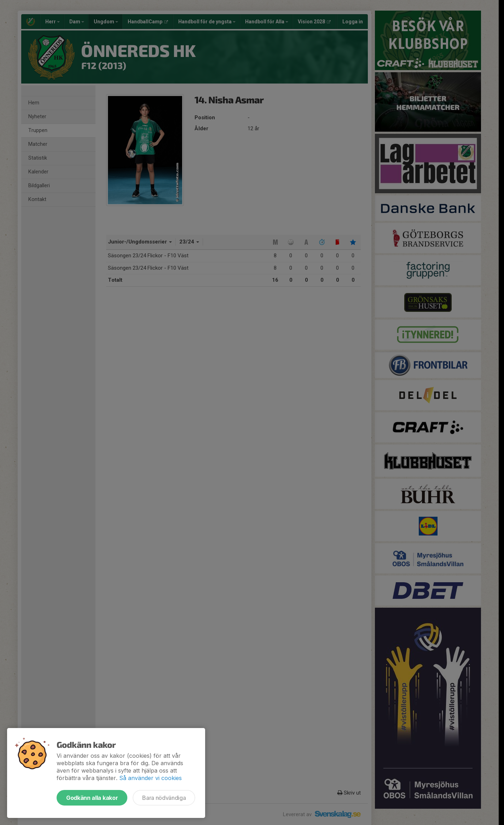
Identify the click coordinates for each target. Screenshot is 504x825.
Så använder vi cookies (150, 778)
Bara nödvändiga (164, 798)
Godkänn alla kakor (92, 798)
